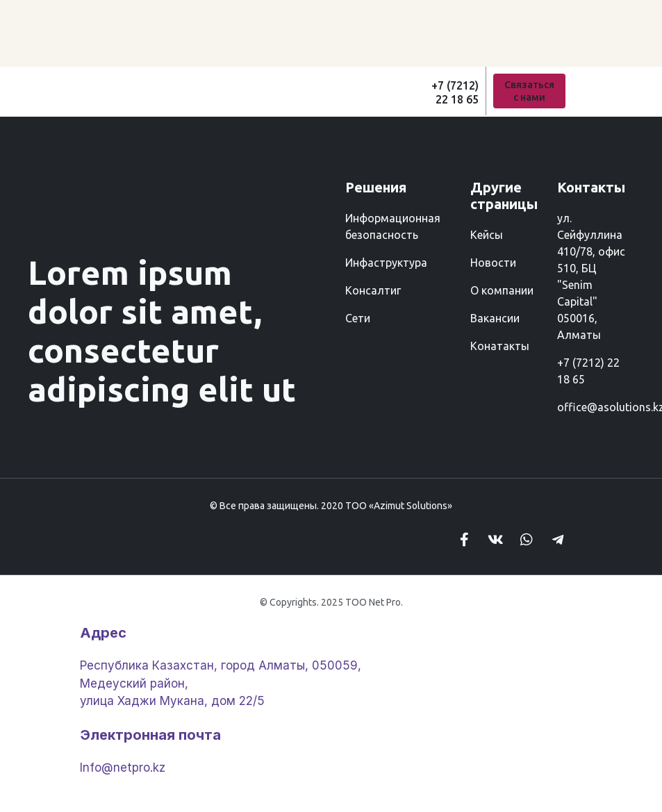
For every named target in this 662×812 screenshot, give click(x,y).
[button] (529, 91)
